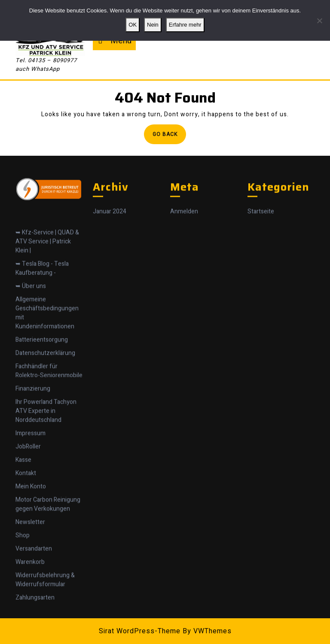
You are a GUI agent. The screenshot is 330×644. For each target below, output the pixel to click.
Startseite (261, 258)
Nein (153, 25)
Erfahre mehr (185, 25)
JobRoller (28, 492)
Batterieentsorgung (42, 385)
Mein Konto (31, 532)
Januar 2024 (110, 258)
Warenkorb (30, 608)
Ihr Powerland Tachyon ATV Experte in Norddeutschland (46, 457)
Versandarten (34, 594)
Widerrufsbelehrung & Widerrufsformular (45, 626)
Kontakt (26, 519)
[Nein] (319, 21)
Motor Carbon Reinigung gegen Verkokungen (48, 550)
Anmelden (184, 258)
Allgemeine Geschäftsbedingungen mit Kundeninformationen (47, 359)
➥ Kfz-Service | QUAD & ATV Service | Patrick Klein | (47, 287)
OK (133, 25)
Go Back (169, 137)
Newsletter (30, 568)
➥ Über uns (31, 332)
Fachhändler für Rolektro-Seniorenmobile (49, 417)
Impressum (31, 479)
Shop (23, 581)
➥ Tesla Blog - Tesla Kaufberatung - (42, 314)
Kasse (23, 506)
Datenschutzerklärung (45, 399)
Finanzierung (33, 434)
